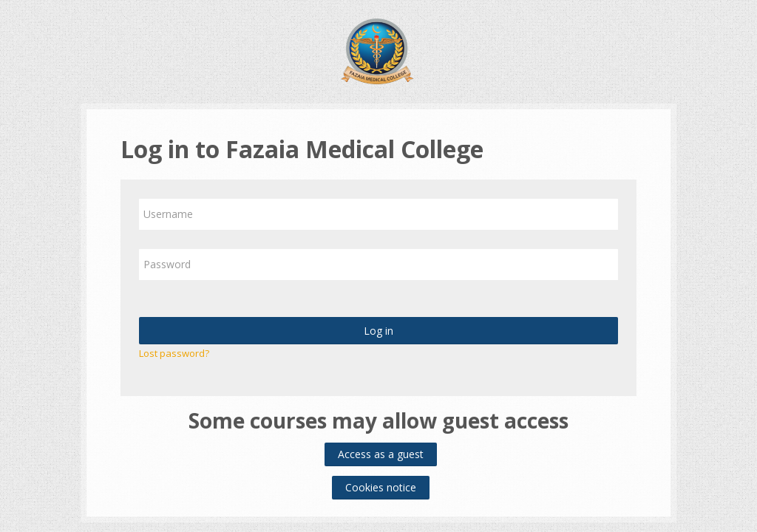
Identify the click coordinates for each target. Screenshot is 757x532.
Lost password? (174, 353)
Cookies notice (381, 487)
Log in (378, 331)
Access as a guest (381, 454)
